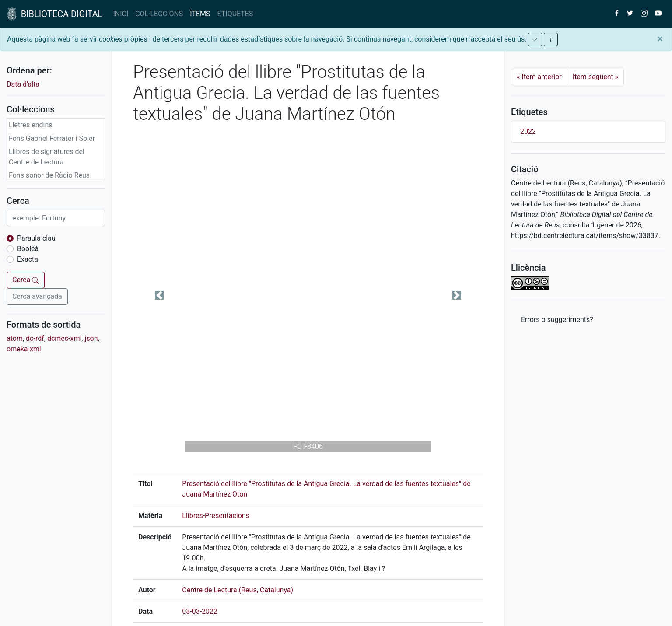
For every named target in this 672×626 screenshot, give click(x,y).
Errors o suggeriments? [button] (557, 320)
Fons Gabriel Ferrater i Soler (52, 138)
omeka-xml (24, 349)
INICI (121, 14)
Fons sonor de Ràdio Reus (49, 175)
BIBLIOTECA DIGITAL (55, 14)
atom (15, 338)
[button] (159, 295)
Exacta (28, 259)
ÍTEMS (200, 14)
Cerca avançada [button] (37, 296)
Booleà (28, 249)
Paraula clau (36, 238)
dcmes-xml (64, 338)
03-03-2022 (200, 611)
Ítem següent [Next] (596, 77)
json (91, 338)
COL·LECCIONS (159, 14)
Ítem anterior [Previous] (539, 77)
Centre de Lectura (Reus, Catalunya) (238, 590)
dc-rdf (35, 338)
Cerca (26, 280)
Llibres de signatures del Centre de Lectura (47, 157)
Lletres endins (31, 125)
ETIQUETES (235, 14)
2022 (528, 131)
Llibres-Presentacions (216, 516)
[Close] (660, 39)
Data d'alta (23, 84)
